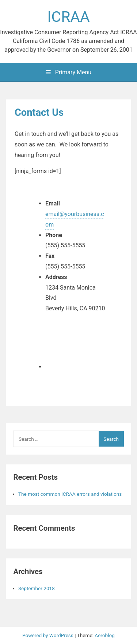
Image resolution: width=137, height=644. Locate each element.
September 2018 (37, 588)
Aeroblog (105, 635)
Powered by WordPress (48, 635)
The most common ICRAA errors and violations (70, 494)
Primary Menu (68, 72)
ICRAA (68, 17)
